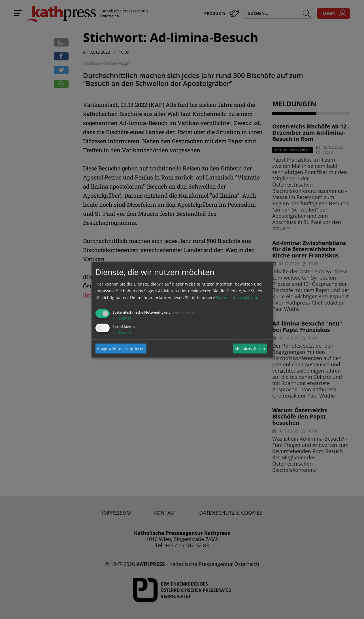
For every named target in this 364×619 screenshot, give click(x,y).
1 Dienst (122, 318)
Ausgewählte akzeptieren (121, 348)
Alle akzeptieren (250, 348)
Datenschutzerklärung (237, 298)
